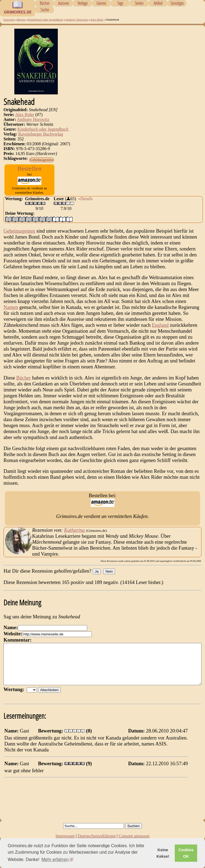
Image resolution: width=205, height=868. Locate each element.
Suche (45, 10)
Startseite (9, 19)
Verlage (83, 3)
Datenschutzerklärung (97, 836)
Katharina (74, 530)
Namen (11, 307)
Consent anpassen (134, 836)
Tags (120, 3)
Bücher (45, 3)
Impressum (65, 836)
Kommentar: (18, 640)
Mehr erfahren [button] (55, 859)
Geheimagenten (42, 160)
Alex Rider (97, 19)
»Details (85, 199)
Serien (139, 3)
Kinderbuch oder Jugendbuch (46, 19)
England (160, 325)
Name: (11, 627)
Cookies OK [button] (186, 853)
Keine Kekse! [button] (163, 853)
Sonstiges (177, 3)
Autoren (64, 3)
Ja (97, 571)
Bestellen (29, 169)
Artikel (158, 3)
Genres (101, 3)
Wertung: (15, 697)
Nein (109, 571)
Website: (13, 634)
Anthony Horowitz (77, 19)
